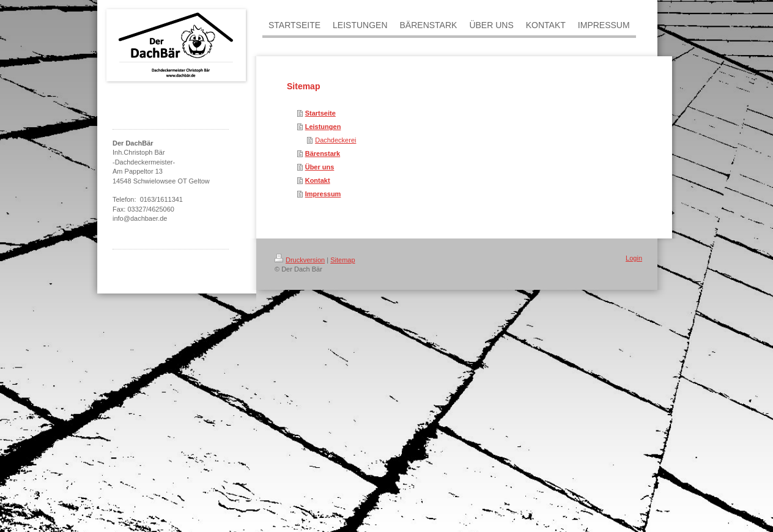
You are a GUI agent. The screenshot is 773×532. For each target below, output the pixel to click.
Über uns (320, 167)
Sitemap (342, 260)
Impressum (323, 194)
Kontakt (318, 180)
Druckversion (300, 260)
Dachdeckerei (335, 140)
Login (634, 258)
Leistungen (323, 127)
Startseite (320, 113)
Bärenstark (323, 153)
